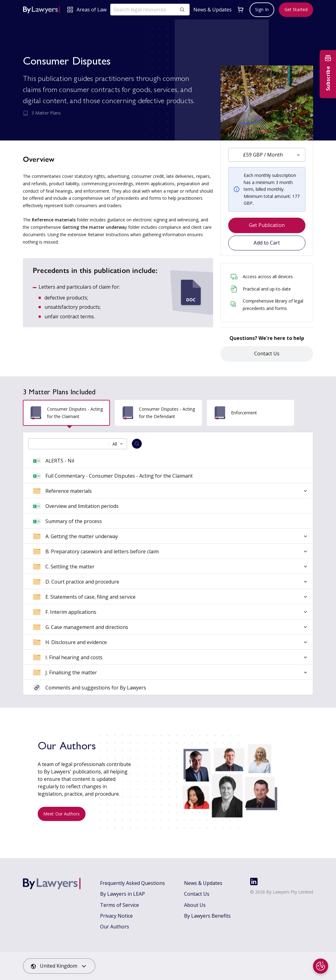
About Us (195, 905)
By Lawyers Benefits (207, 916)
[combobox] (267, 155)
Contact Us (267, 354)
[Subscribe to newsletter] (328, 74)
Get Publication (267, 225)
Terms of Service (120, 905)
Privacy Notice (116, 916)
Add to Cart (267, 243)
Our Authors (115, 927)
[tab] (66, 413)
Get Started (296, 9)
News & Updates (212, 10)
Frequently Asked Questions (132, 883)
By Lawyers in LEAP (122, 894)
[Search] (137, 444)
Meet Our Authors (62, 814)
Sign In (262, 9)
